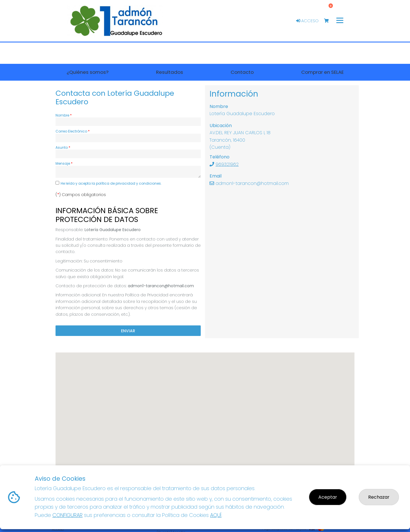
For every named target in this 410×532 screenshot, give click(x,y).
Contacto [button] (242, 72)
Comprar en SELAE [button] (322, 72)
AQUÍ (216, 515)
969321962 (227, 164)
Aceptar (328, 497)
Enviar (128, 331)
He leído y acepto (111, 183)
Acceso (307, 21)
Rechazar (379, 497)
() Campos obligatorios (81, 195)
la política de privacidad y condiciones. (127, 183)
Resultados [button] (170, 72)
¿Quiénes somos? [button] (88, 72)
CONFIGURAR (67, 515)
